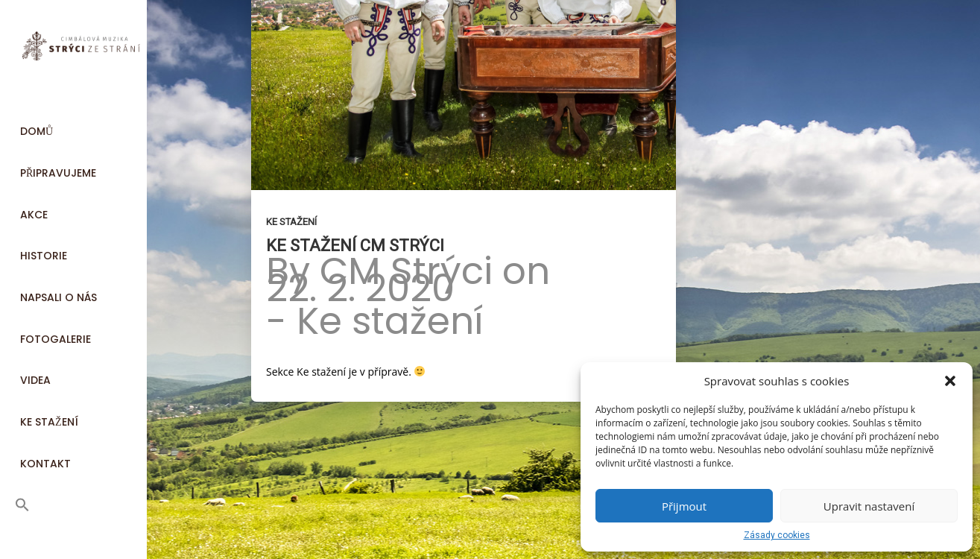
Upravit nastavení (869, 506)
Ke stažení (291, 222)
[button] (950, 381)
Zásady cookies (777, 535)
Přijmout (684, 506)
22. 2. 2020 (360, 288)
